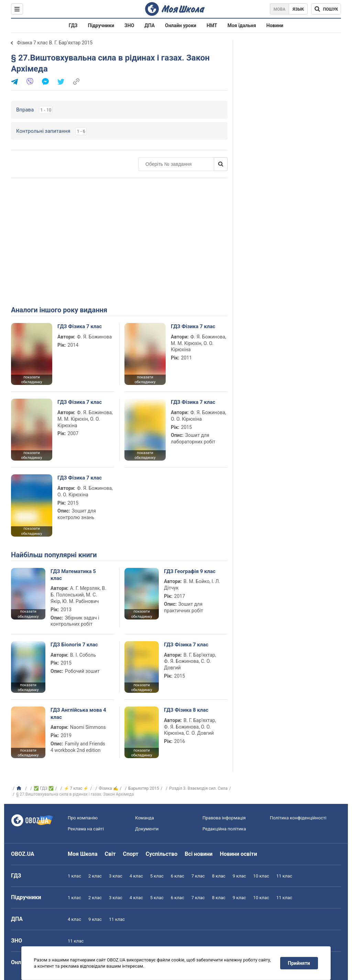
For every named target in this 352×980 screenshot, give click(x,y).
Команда (145, 818)
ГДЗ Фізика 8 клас (186, 710)
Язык (298, 9)
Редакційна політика (224, 829)
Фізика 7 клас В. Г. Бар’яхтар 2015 (55, 43)
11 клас (284, 876)
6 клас (178, 876)
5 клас (157, 876)
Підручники (101, 25)
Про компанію (83, 818)
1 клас (74, 876)
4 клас (136, 876)
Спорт (130, 854)
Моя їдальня (242, 25)
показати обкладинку (31, 380)
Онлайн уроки (181, 25)
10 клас (261, 876)
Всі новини (199, 854)
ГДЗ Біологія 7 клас (74, 645)
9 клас (239, 876)
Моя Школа (83, 854)
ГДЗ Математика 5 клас (73, 575)
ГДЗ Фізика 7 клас (80, 326)
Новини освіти (238, 854)
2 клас (95, 876)
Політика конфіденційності (298, 818)
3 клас (116, 876)
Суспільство (162, 854)
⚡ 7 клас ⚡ (76, 788)
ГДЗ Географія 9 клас (190, 571)
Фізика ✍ (108, 788)
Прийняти (299, 963)
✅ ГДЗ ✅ (44, 788)
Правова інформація (224, 818)
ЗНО (129, 25)
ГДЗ (73, 25)
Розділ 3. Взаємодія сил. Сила (198, 788)
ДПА (150, 25)
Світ (110, 854)
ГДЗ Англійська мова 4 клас (78, 713)
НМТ (212, 25)
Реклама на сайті (86, 829)
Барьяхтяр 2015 (144, 788)
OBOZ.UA (23, 854)
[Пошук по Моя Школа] (326, 9)
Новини (275, 25)
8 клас (219, 876)
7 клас (198, 876)
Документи (147, 829)
